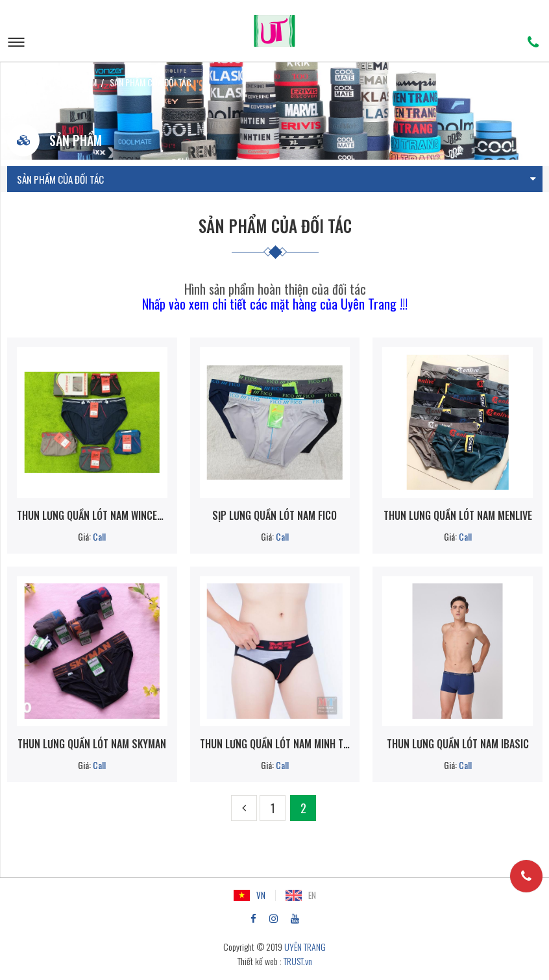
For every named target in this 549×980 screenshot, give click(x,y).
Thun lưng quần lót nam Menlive (458, 515)
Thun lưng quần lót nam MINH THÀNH (275, 744)
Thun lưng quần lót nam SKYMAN (92, 744)
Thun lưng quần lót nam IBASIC (458, 744)
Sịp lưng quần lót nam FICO (274, 515)
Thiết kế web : (260, 961)
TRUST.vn (298, 961)
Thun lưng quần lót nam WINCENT (92, 515)
